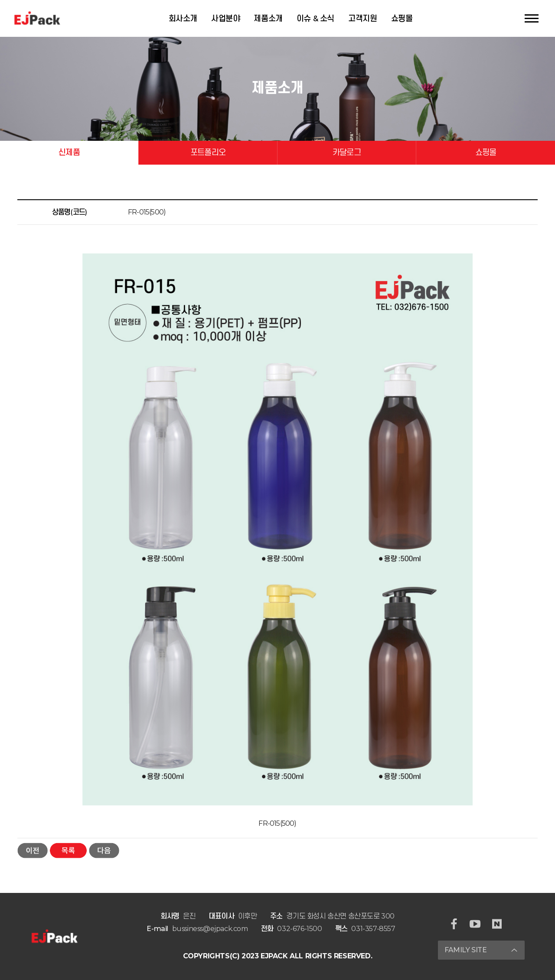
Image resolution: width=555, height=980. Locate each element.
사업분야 (225, 19)
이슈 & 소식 (315, 19)
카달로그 (347, 153)
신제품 (69, 153)
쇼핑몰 (402, 19)
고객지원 (362, 19)
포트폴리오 (208, 153)
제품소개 (268, 19)
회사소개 (183, 19)
